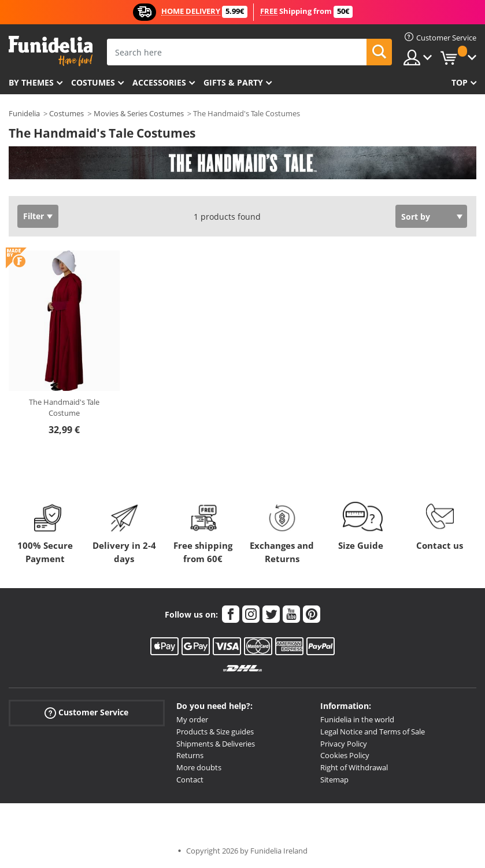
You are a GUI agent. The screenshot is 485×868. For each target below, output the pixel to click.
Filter (34, 216)
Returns (190, 755)
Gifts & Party (233, 82)
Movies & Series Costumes (139, 113)
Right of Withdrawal (354, 767)
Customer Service (86, 713)
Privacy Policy (344, 744)
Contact (190, 780)
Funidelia (24, 113)
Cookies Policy (345, 755)
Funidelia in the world (357, 719)
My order (192, 719)
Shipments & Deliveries (216, 744)
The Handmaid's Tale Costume (64, 408)
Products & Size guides (215, 732)
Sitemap (334, 780)
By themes (31, 82)
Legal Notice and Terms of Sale (373, 732)
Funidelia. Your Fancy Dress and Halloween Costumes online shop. (51, 51)
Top (460, 82)
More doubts (199, 767)
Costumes (93, 82)
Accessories (159, 82)
